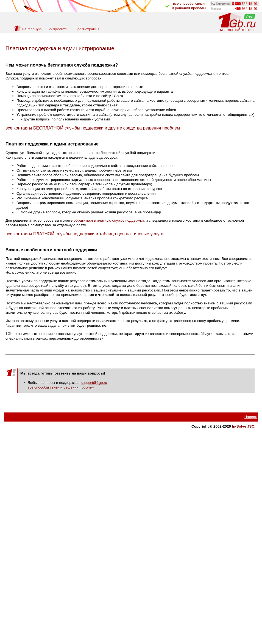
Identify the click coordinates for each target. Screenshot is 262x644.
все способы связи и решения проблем (61, 387)
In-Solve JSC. (244, 426)
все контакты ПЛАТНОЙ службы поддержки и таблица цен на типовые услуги (85, 234)
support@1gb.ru (94, 383)
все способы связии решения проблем (189, 6)
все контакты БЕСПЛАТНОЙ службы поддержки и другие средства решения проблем (93, 128)
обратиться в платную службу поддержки (109, 220)
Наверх (251, 417)
